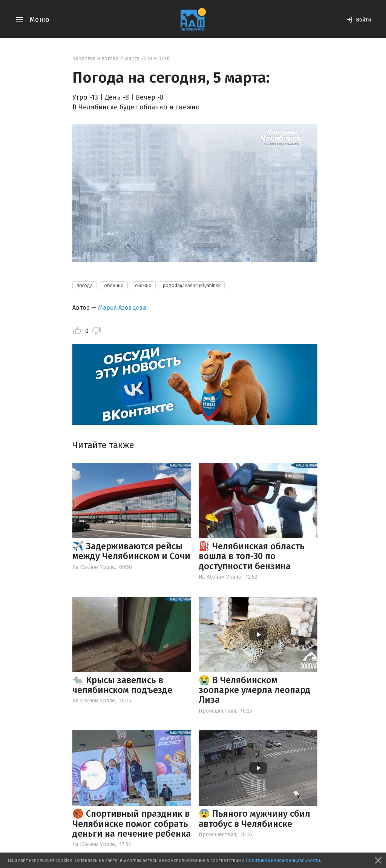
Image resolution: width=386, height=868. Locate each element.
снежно (143, 285)
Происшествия (217, 711)
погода (85, 285)
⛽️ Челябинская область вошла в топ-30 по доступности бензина (252, 556)
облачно (114, 285)
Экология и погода (95, 59)
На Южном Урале (94, 567)
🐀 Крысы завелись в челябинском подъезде (122, 685)
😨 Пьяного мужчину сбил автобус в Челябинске (254, 819)
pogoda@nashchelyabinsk (192, 285)
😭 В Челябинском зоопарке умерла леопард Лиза (255, 690)
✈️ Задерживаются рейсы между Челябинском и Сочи (131, 551)
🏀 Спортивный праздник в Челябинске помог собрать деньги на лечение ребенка (132, 824)
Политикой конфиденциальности (283, 860)
